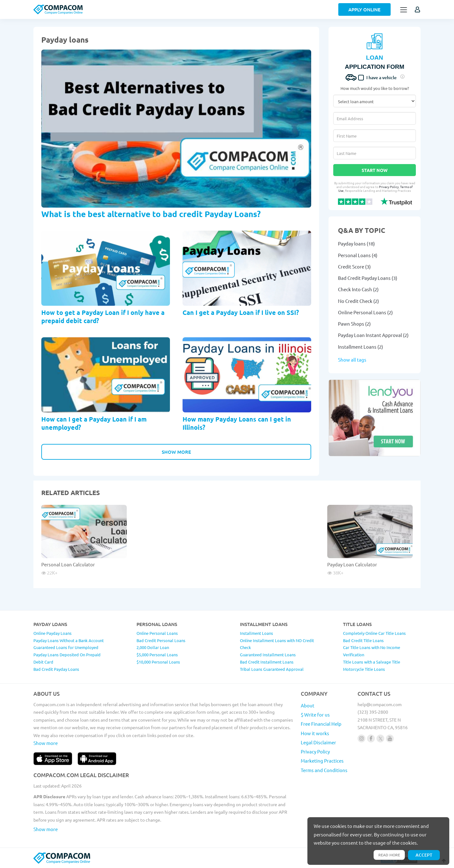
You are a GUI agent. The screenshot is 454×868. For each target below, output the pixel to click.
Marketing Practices (322, 761)
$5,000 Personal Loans (157, 655)
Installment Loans (256, 633)
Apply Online (364, 9)
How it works (315, 733)
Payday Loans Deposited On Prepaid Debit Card (67, 658)
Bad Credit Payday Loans (56, 669)
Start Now (375, 170)
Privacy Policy (389, 187)
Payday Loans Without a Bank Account (69, 640)
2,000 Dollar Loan (153, 647)
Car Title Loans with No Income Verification (372, 651)
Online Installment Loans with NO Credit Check (277, 644)
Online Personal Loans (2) (365, 312)
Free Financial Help (321, 724)
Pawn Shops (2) (354, 324)
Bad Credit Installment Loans (267, 662)
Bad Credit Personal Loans (161, 640)
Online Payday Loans (52, 633)
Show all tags (352, 360)
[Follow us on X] (380, 738)
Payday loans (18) (356, 243)
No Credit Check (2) (358, 301)
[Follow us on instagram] (361, 738)
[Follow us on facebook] (371, 738)
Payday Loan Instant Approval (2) (373, 335)
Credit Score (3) (354, 266)
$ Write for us (315, 714)
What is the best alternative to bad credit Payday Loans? (151, 214)
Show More (176, 452)
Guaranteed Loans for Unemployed (66, 647)
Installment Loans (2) (361, 347)
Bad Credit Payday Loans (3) (368, 278)
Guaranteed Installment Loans (268, 655)
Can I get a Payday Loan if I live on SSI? (241, 312)
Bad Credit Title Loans (363, 640)
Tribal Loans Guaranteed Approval (272, 669)
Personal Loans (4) (358, 255)
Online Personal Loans (157, 633)
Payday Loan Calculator (352, 564)
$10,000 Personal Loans (158, 662)
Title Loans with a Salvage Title (372, 662)
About (308, 705)
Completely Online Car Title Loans (374, 633)
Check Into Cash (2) (358, 289)
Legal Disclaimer (318, 742)
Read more (389, 855)
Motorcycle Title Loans (364, 669)
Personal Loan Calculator (68, 564)
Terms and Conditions (324, 770)
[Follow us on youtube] (390, 738)
